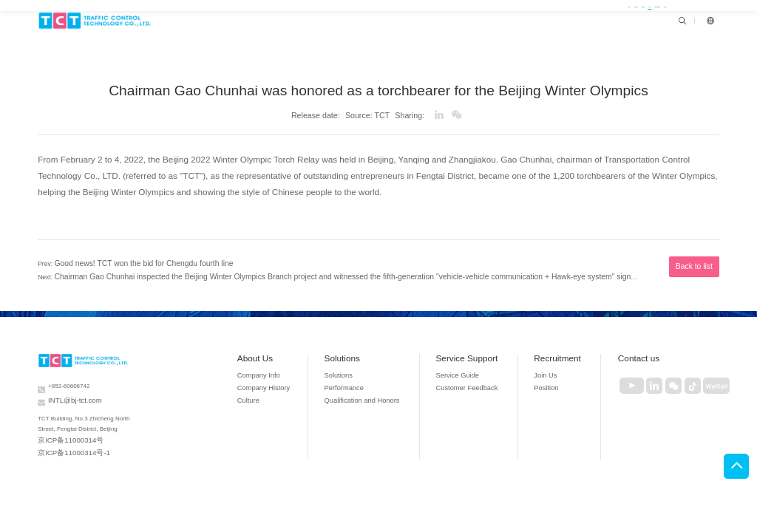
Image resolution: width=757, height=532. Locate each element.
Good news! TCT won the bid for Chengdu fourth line (128, 261)
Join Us (546, 370)
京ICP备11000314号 (65, 429)
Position (547, 382)
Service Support (473, 352)
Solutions (364, 352)
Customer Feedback (470, 382)
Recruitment (558, 352)
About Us (288, 352)
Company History (292, 382)
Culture (280, 393)
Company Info (288, 370)
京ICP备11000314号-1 (67, 439)
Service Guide (462, 370)
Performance (364, 382)
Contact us (635, 352)
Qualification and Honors (378, 393)
